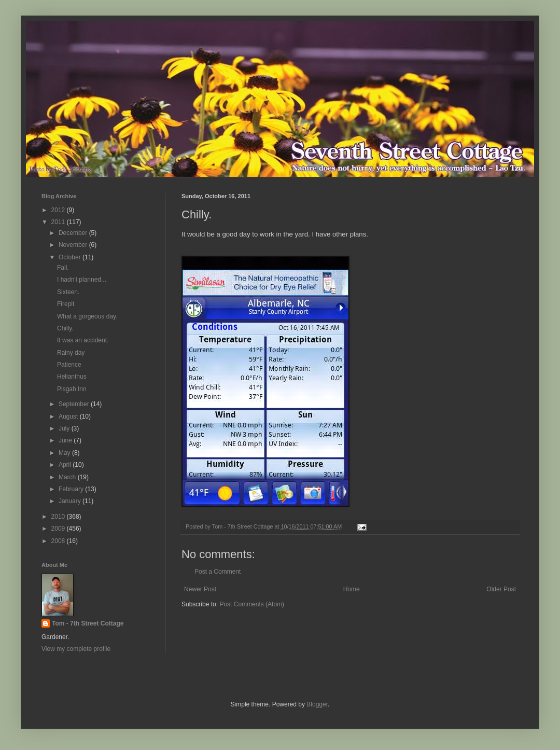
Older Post (501, 589)
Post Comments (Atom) (252, 604)
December (74, 233)
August (69, 416)
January (71, 501)
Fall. (63, 268)
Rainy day (71, 353)
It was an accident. (83, 340)
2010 (59, 517)
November (74, 245)
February (72, 489)
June (66, 440)
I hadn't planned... (82, 280)
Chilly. (65, 328)
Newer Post (200, 589)
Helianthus (72, 377)
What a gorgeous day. (87, 316)
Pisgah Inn (72, 389)
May (65, 453)
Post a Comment (218, 572)
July (65, 428)
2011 (59, 222)
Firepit (66, 304)
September (75, 404)
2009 (59, 529)
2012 (59, 210)
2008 (59, 541)
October (71, 257)
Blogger (317, 704)
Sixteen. (68, 292)
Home (352, 589)
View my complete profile (76, 649)
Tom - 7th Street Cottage (88, 623)
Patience (69, 365)
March (68, 477)
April (66, 465)
